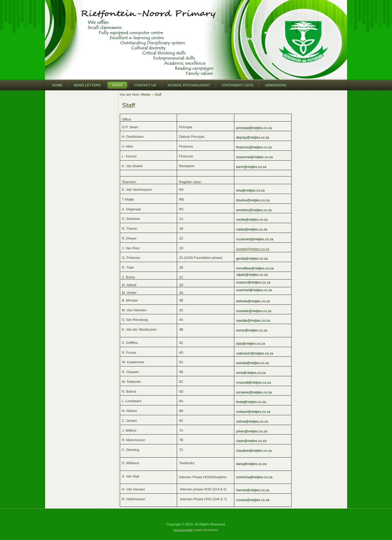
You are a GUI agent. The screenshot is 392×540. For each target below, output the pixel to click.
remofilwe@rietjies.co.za (255, 268)
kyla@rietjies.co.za (251, 344)
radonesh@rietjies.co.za (255, 353)
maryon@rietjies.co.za (253, 282)
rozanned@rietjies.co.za (255, 239)
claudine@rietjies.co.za (254, 451)
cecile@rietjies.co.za (252, 220)
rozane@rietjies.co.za (253, 500)
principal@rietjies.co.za (254, 128)
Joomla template (183, 530)
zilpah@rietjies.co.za (252, 275)
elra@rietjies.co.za (250, 190)
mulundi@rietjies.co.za (254, 382)
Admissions (276, 85)
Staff (117, 85)
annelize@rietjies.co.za (254, 210)
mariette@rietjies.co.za (254, 311)
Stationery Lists (237, 85)
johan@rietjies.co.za (252, 431)
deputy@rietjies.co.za (253, 137)
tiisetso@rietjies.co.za (253, 200)
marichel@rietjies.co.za (254, 290)
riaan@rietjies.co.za (251, 441)
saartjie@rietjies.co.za (253, 320)
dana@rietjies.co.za (251, 464)
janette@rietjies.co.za (253, 249)
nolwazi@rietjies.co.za (253, 412)
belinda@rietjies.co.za (253, 301)
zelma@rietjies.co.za (252, 421)
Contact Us (145, 85)
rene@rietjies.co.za (251, 373)
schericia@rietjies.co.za (254, 477)
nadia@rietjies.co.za (252, 229)
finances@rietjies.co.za (254, 147)
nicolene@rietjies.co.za (254, 392)
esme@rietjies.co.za (252, 330)
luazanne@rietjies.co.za (254, 157)
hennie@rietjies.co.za (253, 490)
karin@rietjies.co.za (251, 167)
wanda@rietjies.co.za (253, 363)
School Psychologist (189, 85)
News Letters (87, 85)
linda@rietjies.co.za (251, 402)
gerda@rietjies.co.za (252, 258)
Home (57, 85)
